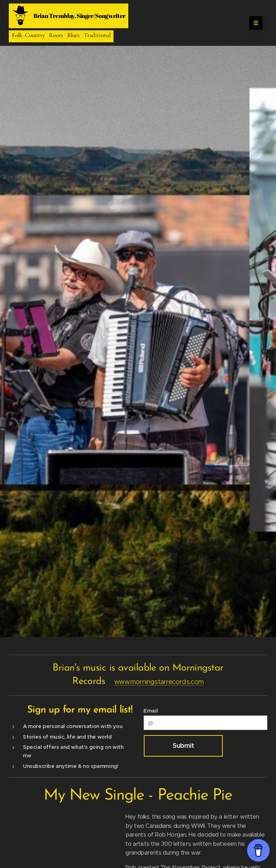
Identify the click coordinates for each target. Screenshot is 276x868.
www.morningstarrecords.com (159, 681)
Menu (254, 23)
